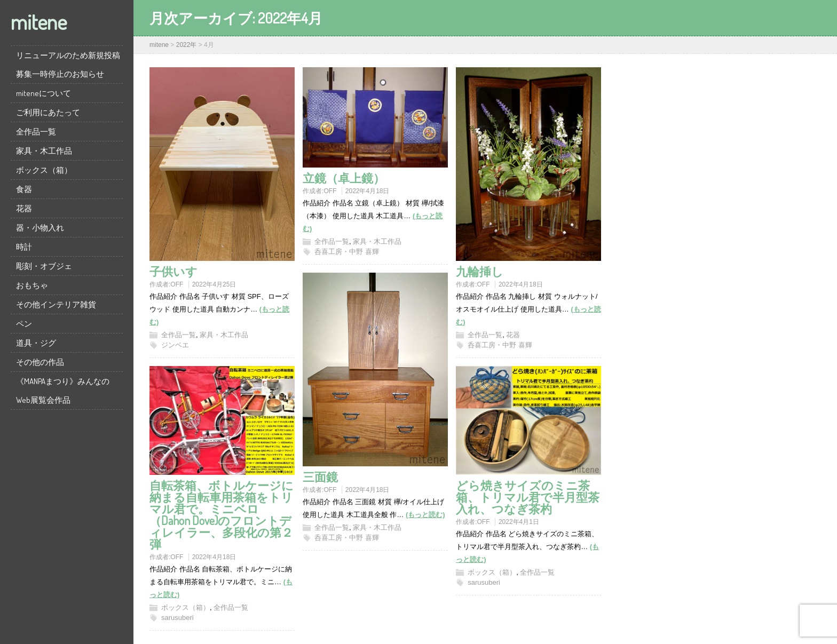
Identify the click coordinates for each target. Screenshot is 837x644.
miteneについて (44, 93)
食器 (24, 189)
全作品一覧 (36, 132)
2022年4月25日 (214, 284)
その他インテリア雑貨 (56, 304)
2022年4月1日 (519, 522)
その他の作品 (40, 362)
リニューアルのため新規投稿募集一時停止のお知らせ (68, 65)
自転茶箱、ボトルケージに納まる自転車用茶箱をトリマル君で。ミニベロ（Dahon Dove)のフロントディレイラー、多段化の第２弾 (222, 514)
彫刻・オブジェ (44, 266)
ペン (24, 324)
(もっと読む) (425, 515)
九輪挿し (480, 271)
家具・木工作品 (44, 151)
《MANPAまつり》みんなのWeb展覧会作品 (63, 391)
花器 (24, 208)
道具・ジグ (36, 343)
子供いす (173, 271)
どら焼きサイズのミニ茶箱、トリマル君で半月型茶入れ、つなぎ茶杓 (528, 497)
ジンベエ (175, 345)
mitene (39, 21)
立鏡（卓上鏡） (344, 178)
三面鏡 (320, 476)
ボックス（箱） (44, 170)
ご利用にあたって (48, 112)
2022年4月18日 (368, 191)
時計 (24, 247)
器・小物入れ (40, 228)
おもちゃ (32, 285)
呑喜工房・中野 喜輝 (347, 252)
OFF (177, 284)
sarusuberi (177, 618)
